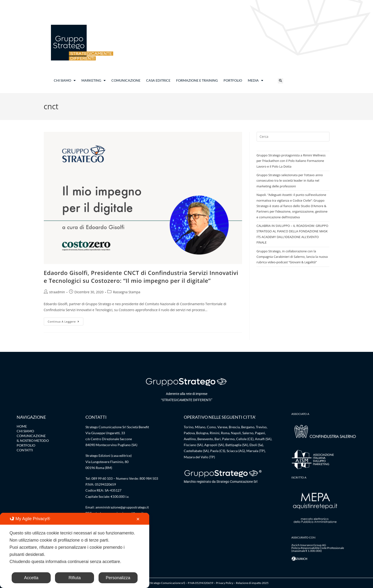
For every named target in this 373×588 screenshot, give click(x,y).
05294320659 (105, 484)
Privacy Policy (225, 583)
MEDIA (256, 80)
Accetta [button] (31, 578)
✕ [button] (138, 519)
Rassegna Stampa (127, 292)
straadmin (57, 292)
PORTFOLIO (233, 80)
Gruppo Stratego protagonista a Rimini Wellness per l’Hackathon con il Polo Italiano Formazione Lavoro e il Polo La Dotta (291, 161)
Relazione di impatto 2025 (252, 583)
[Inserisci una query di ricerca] (293, 137)
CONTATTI (25, 450)
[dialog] (75, 550)
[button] (281, 81)
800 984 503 (149, 478)
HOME (22, 426)
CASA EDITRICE (158, 80)
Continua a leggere (66, 320)
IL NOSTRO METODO (33, 441)
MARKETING (94, 80)
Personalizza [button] (118, 578)
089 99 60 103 (102, 478)
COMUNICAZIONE (126, 80)
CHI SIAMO (65, 80)
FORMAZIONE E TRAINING (197, 80)
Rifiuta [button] (75, 578)
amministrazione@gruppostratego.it (122, 507)
